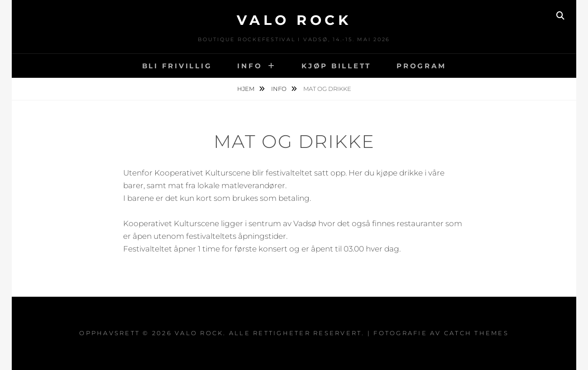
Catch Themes (476, 333)
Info (250, 66)
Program (421, 66)
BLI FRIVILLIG (177, 66)
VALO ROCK (294, 20)
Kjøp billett (336, 66)
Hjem (246, 89)
